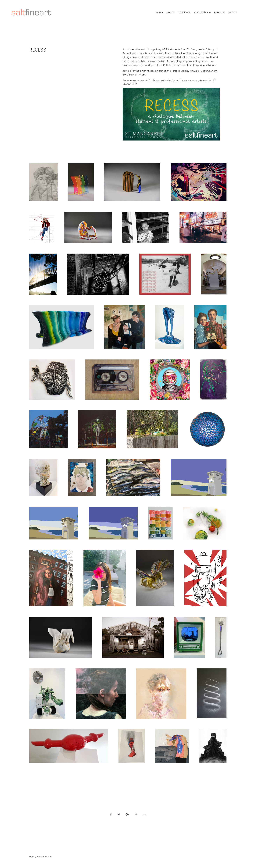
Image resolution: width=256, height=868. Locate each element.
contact (232, 12)
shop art (219, 12)
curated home (202, 12)
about (160, 12)
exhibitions (184, 12)
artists (171, 12)
